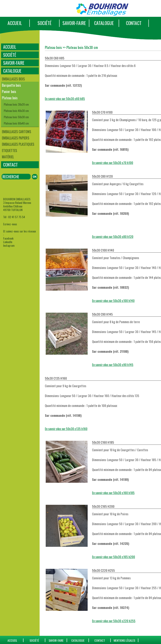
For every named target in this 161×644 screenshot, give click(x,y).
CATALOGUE (104, 23)
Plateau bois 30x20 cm (16, 104)
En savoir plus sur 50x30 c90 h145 (113, 365)
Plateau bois (10, 98)
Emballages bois (13, 79)
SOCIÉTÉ (45, 23)
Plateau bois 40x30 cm (16, 111)
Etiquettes (9, 151)
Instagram (9, 245)
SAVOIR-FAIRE (74, 23)
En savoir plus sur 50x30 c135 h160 (66, 429)
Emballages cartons (16, 132)
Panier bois (9, 92)
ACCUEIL (15, 23)
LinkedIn (8, 242)
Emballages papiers (16, 138)
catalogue (78, 640)
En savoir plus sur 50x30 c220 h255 (114, 621)
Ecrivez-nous (10, 224)
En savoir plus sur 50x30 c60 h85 (65, 98)
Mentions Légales (124, 640)
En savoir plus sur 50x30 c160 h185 (113, 493)
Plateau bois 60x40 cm (16, 123)
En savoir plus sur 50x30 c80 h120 (113, 236)
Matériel (8, 157)
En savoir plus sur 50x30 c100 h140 (113, 300)
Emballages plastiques (18, 144)
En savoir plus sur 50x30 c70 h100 (113, 163)
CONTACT (134, 23)
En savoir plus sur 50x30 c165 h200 (114, 557)
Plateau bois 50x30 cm (16, 117)
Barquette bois (11, 85)
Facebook (8, 238)
